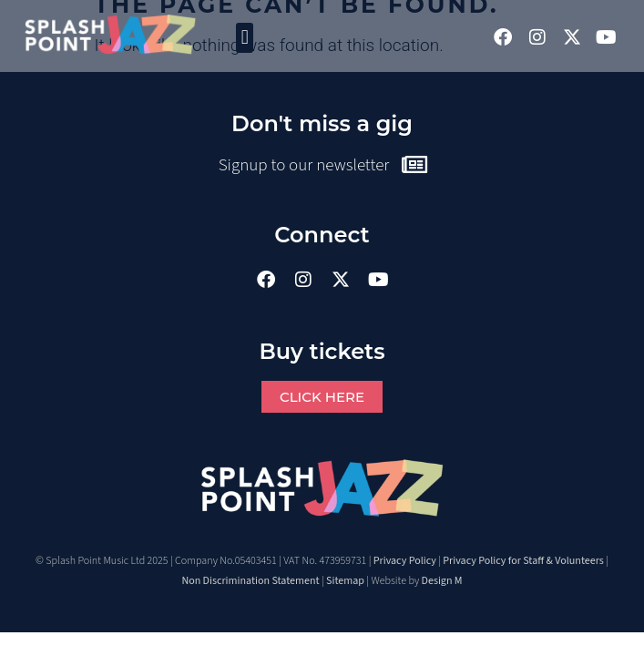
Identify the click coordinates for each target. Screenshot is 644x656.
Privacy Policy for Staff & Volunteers (523, 561)
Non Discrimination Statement (250, 581)
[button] (245, 38)
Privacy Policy (405, 561)
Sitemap (345, 581)
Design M (442, 581)
